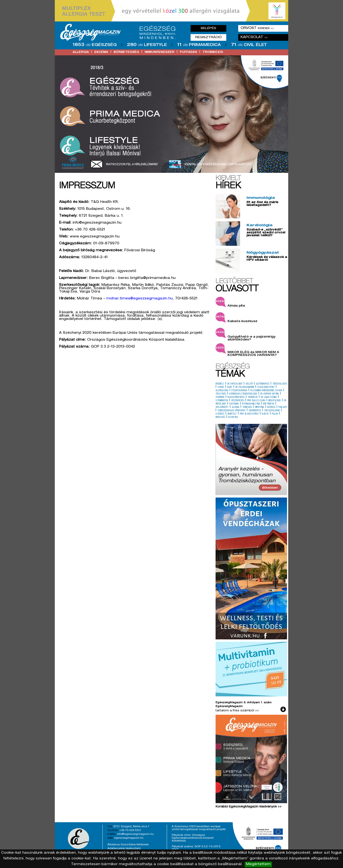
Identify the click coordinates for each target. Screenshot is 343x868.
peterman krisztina (251, 404)
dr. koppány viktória (270, 394)
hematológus (275, 401)
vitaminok (220, 397)
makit (230, 387)
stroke (221, 387)
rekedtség (220, 417)
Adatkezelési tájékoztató (124, 848)
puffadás (188, 52)
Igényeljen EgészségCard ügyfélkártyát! (218, 164)
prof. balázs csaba (256, 401)
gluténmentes (263, 384)
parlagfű (283, 407)
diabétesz (232, 414)
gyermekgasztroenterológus (243, 394)
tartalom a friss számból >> (237, 711)
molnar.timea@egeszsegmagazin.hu (139, 299)
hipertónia (260, 407)
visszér (249, 384)
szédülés (220, 414)
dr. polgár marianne (245, 387)
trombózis (213, 52)
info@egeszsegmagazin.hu (135, 834)
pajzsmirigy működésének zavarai (266, 391)
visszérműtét (222, 407)
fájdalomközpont (266, 387)
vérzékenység (238, 401)
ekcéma (101, 52)
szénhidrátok (222, 401)
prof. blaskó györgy (249, 414)
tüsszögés (221, 394)
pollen (275, 414)
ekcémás (271, 407)
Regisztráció (209, 37)
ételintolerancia (239, 391)
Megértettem (258, 864)
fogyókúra (234, 404)
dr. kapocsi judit (235, 384)
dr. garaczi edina (269, 397)
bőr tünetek (269, 404)
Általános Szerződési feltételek (128, 845)
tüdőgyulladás (280, 384)
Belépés (209, 28)
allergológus (222, 391)
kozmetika (233, 417)
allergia (81, 52)
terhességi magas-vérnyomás (232, 411)
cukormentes (255, 411)
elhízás (265, 414)
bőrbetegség (126, 52)
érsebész (220, 384)
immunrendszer (159, 52)
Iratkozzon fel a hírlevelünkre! (132, 164)
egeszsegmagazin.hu (129, 838)
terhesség (247, 407)
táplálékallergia (272, 411)
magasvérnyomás (236, 397)
